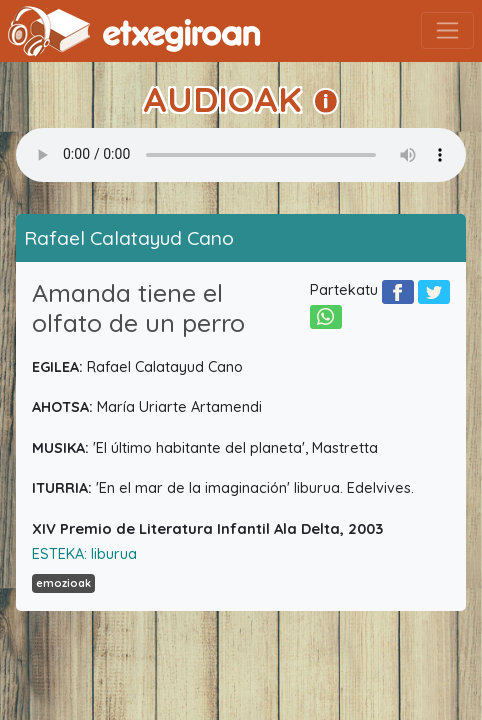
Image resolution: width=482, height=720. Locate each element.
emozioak (63, 583)
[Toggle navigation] (447, 30)
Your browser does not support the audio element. (241, 155)
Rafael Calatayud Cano (129, 238)
